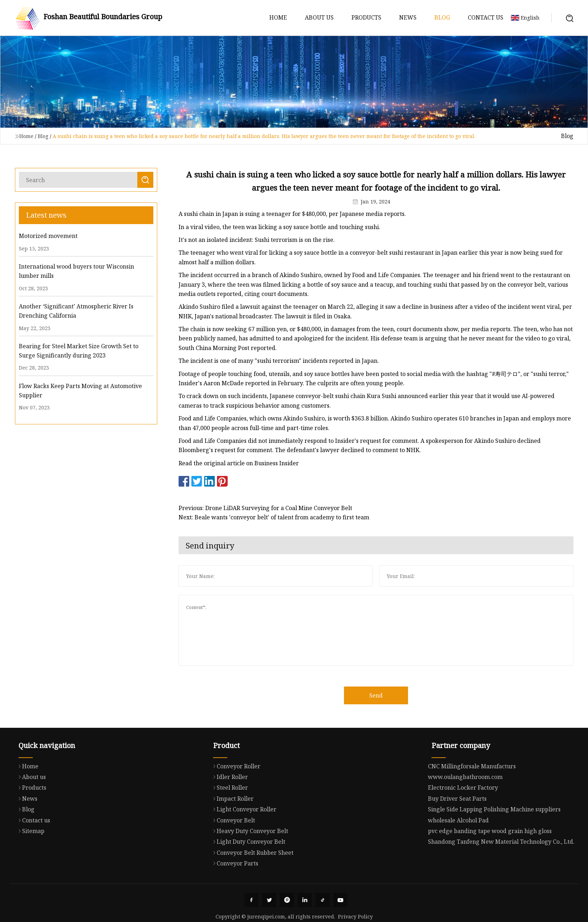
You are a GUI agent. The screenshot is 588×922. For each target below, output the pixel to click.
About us (319, 17)
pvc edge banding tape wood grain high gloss (490, 862)
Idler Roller (229, 807)
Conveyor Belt (232, 850)
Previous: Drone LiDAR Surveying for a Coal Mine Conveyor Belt (279, 508)
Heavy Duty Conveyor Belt (249, 861)
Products (366, 17)
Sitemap (30, 860)
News (408, 17)
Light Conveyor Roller (243, 839)
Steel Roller (229, 818)
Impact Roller (232, 829)
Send (390, 695)
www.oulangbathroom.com (465, 808)
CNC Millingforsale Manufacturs (472, 797)
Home (278, 17)
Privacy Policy (355, 916)
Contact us (486, 17)
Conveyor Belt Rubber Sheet (251, 883)
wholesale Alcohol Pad (458, 851)
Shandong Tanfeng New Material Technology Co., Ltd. (501, 873)
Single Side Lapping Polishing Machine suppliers (494, 840)
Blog (442, 17)
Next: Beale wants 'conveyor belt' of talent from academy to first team (287, 517)
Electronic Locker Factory (463, 818)
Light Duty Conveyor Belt (247, 872)
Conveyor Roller (235, 796)
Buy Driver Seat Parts (457, 830)
